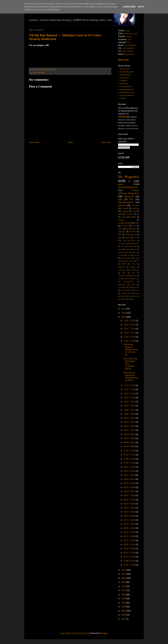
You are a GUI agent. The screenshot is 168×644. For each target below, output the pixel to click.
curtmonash (122, 270)
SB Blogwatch (39, 73)
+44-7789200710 (128, 48)
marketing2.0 (129, 281)
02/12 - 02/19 (130, 540)
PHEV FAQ (123, 60)
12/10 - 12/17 (130, 333)
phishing (136, 208)
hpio (120, 238)
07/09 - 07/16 (130, 459)
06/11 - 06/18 (130, 475)
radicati (128, 287)
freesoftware (122, 276)
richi (128, 42)
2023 (124, 317)
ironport (121, 255)
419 (135, 238)
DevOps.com (125, 69)
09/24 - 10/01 (130, 418)
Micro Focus (125, 78)
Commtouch (122, 243)
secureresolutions (126, 290)
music (133, 284)
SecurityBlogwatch (128, 187)
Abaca (120, 241)
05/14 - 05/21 (130, 491)
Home (70, 142)
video (128, 238)
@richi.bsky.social (131, 34)
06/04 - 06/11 (130, 479)
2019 (124, 582)
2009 (124, 594)
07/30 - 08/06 (130, 446)
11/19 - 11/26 (130, 385)
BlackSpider (131, 241)
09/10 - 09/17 (130, 422)
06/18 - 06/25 (130, 471)
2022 (124, 570)
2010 (124, 590)
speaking (124, 293)
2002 (124, 619)
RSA (132, 199)
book (126, 86)
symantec (129, 214)
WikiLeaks (132, 246)
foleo (133, 273)
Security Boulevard (127, 72)
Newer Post (34, 142)
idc (119, 279)
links (120, 199)
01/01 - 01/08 (130, 565)
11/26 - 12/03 (130, 341)
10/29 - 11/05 (130, 398)
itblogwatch (129, 196)
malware (122, 205)
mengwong (122, 284)
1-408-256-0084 (128, 51)
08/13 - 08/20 (130, 438)
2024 (124, 313)
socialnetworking (125, 223)
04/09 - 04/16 (130, 512)
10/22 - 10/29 (130, 402)
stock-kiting (135, 293)
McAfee (133, 232)
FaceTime (130, 261)
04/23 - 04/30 (130, 504)
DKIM (133, 217)
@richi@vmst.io (131, 45)
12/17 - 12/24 (130, 329)
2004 (124, 615)
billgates (133, 267)
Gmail (137, 223)
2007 (124, 603)
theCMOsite (122, 299)
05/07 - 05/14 (130, 495)
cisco (134, 226)
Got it (141, 7)
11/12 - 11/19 (130, 389)
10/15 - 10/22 (130, 406)
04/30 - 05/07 (130, 500)
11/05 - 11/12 (130, 393)
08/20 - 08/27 (130, 434)
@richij (129, 37)
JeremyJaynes (134, 243)
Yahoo (120, 249)
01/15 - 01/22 (130, 557)
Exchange (124, 211)
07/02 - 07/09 (130, 463)
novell (120, 287)
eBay (124, 273)
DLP (122, 261)
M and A (125, 226)
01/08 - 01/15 (130, 561)
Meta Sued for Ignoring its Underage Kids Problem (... (130, 376)
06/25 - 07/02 (130, 467)
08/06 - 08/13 (130, 442)
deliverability (135, 270)
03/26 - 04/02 (130, 520)
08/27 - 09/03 (130, 430)
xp (130, 299)
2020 (124, 578)
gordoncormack (123, 252)
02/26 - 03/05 (130, 532)
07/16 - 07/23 (130, 455)
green (134, 252)
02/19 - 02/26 (130, 536)
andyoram (121, 267)
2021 (124, 574)
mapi (128, 255)
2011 (124, 586)
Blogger (104, 633)
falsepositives (131, 235)
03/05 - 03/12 (130, 528)
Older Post (106, 142)
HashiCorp (124, 84)
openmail (122, 232)
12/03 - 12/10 (130, 337)
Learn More (129, 7)
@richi (128, 31)
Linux (133, 264)
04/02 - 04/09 (130, 516)
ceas (135, 249)
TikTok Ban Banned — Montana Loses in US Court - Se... (131, 349)
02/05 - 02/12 (130, 544)
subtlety (123, 296)
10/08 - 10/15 (130, 410)
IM (138, 261)
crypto (134, 211)
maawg (137, 279)
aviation (128, 249)
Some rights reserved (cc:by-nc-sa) (75, 633)
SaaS (123, 246)
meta (120, 229)
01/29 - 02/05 (130, 549)
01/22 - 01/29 (130, 553)
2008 (124, 599)
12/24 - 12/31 (130, 325)
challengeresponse (126, 202)
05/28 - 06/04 (130, 483)
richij (129, 40)
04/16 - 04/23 (130, 508)
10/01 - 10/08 (130, 414)
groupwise (133, 276)
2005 (124, 611)
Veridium (124, 81)
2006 (124, 607)
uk (138, 214)
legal (120, 214)
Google (125, 208)
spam (121, 184)
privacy (121, 220)
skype (137, 290)
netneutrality (131, 229)
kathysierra (127, 279)
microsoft (135, 205)
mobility (136, 255)
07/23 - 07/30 (130, 451)
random (136, 287)
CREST (123, 98)
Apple (137, 258)
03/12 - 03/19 (130, 524)
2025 (124, 309)
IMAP (124, 264)
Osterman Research (127, 95)
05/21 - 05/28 (130, 487)
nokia (124, 217)
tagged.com (133, 296)
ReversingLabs (126, 75)
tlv (130, 181)
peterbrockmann (126, 258)
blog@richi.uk (129, 54)
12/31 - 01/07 (130, 320)
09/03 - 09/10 (130, 426)
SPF (120, 235)
